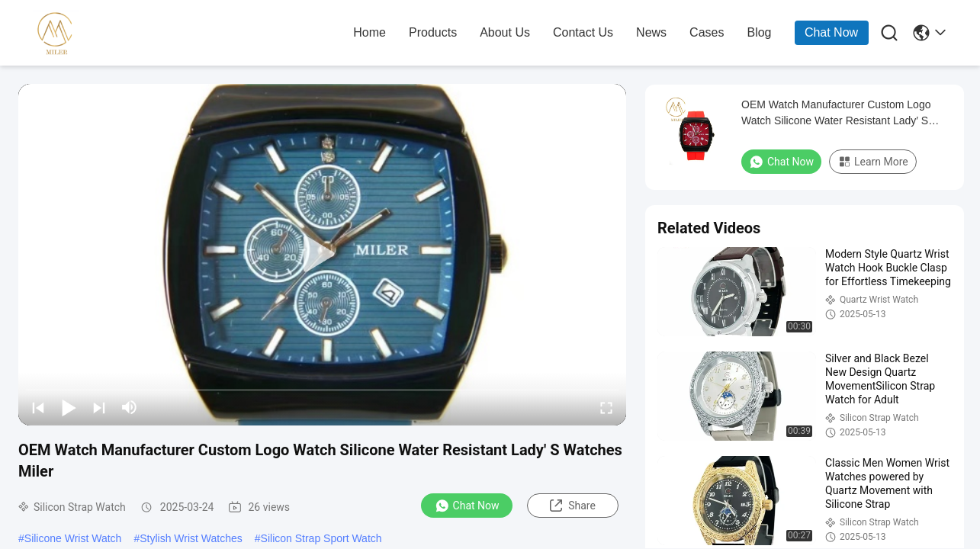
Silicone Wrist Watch (73, 538)
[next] (99, 407)
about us (505, 32)
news (651, 32)
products (433, 32)
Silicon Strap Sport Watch (321, 538)
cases (707, 32)
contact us (583, 32)
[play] (323, 255)
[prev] (38, 407)
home (370, 32)
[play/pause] (69, 407)
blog (759, 32)
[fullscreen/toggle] (606, 407)
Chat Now (831, 32)
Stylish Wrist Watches (191, 538)
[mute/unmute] (130, 407)
